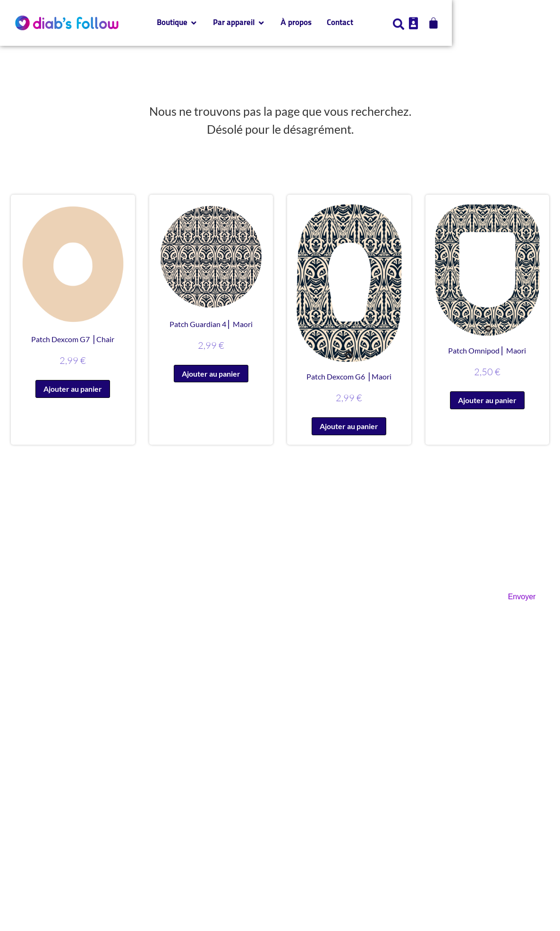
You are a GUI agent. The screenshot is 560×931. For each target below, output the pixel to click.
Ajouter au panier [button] (73, 389)
